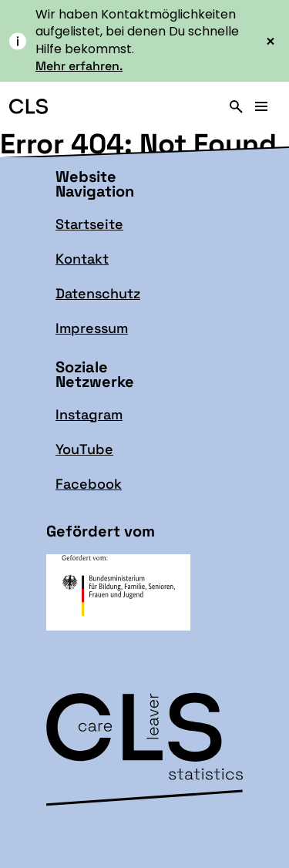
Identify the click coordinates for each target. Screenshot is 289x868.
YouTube (84, 449)
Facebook (89, 484)
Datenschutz (98, 293)
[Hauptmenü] (261, 106)
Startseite (89, 224)
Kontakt (82, 259)
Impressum (92, 328)
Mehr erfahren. (79, 66)
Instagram (89, 414)
